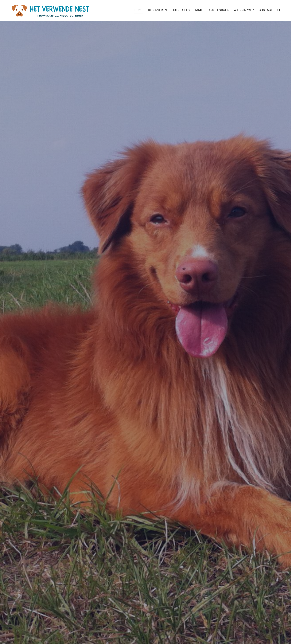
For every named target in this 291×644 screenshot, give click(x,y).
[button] (279, 10)
